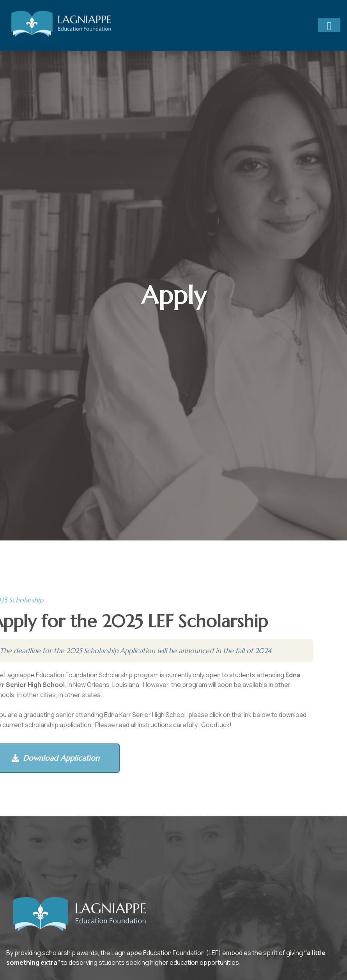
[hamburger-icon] (329, 25)
